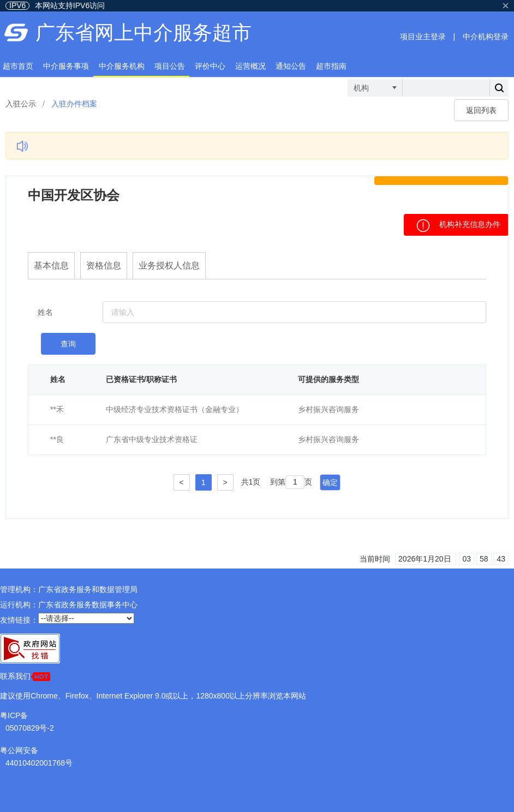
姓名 (45, 312)
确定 (330, 482)
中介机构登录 (486, 37)
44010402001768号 (39, 763)
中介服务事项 (66, 66)
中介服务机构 (122, 66)
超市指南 (331, 66)
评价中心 (210, 66)
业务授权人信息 (169, 265)
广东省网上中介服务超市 (144, 32)
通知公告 (291, 66)
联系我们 (25, 676)
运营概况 (250, 66)
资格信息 (104, 265)
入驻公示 (21, 104)
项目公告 (170, 66)
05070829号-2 (30, 728)
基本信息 (51, 265)
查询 (68, 344)
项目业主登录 (423, 37)
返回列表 (481, 110)
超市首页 (18, 66)
